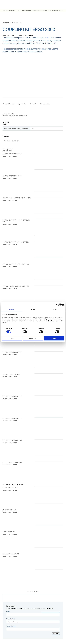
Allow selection (33, 338)
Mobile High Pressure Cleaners (34, 11)
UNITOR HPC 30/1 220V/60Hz (12, 374)
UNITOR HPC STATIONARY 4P (12, 396)
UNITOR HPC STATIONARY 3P (12, 418)
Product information (9, 104)
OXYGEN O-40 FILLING (10, 510)
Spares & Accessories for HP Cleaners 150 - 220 (52, 11)
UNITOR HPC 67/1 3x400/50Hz (12, 462)
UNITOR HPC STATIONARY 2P (12, 176)
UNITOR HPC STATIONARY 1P (12, 154)
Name (8, 612)
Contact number (11, 626)
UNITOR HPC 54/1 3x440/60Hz (12, 440)
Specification (22, 104)
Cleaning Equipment (21, 11)
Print (31, 591)
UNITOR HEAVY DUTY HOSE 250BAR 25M (16, 242)
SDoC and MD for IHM (12, 141)
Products (13, 11)
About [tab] (55, 309)
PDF (37, 591)
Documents (33, 104)
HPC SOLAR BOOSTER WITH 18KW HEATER (17, 198)
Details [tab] (33, 309)
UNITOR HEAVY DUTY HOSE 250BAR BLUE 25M (16, 221)
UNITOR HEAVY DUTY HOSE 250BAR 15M (16, 264)
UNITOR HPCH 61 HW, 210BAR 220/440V (16, 286)
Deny (12, 338)
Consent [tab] (11, 309)
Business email (11, 619)
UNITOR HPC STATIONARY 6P (12, 352)
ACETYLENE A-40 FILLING (11, 554)
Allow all (54, 338)
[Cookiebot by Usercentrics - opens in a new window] (57, 305)
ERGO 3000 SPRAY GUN (10, 532)
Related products (45, 104)
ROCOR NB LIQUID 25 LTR (11, 488)
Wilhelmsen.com (6, 11)
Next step (56, 634)
